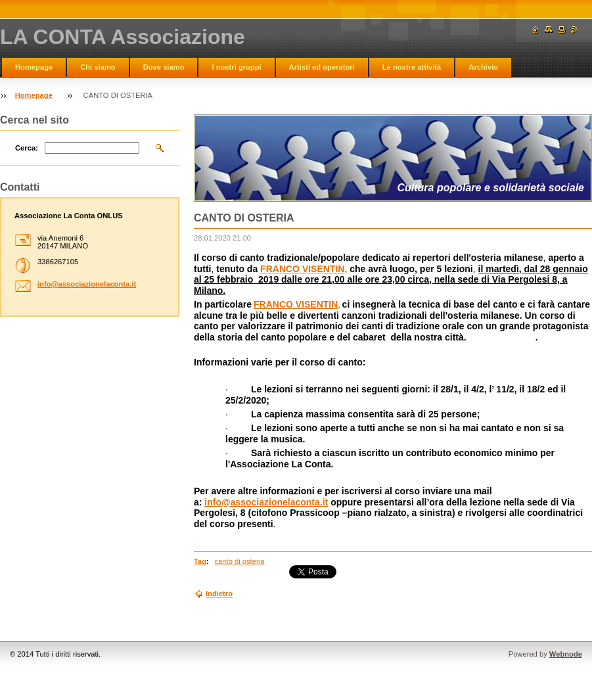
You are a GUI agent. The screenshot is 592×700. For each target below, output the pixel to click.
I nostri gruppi (236, 67)
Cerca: (27, 148)
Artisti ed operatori (322, 67)
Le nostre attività (412, 67)
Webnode (566, 654)
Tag (200, 561)
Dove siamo (164, 67)
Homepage (34, 67)
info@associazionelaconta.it (266, 502)
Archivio (483, 67)
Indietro (219, 594)
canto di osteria (240, 561)
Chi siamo (98, 67)
